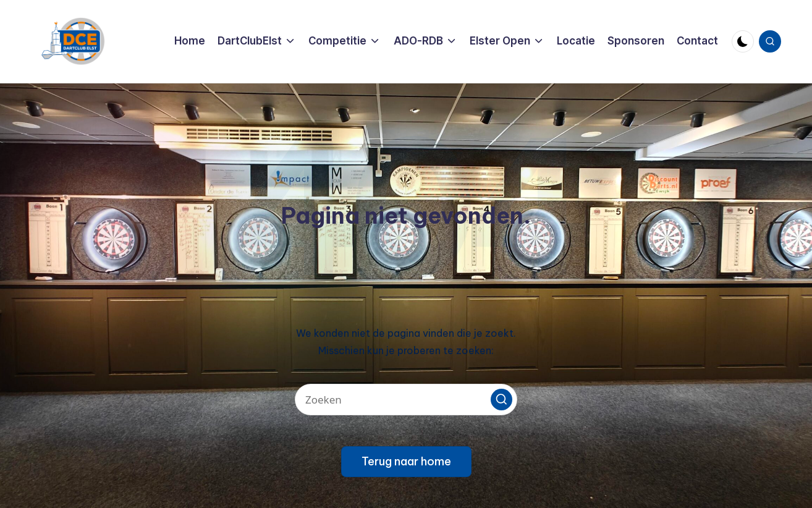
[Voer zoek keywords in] (406, 400)
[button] (501, 400)
